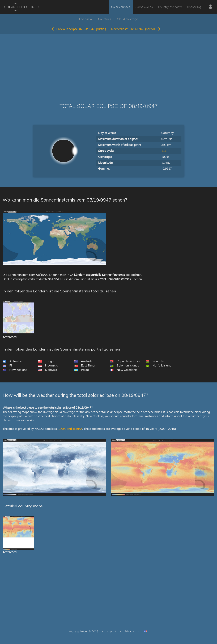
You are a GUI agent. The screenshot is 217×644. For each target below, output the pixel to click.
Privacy (129, 631)
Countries (105, 19)
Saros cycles (144, 7)
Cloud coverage (127, 19)
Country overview (170, 7)
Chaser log (194, 7)
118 (164, 151)
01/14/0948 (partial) (136, 29)
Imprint (111, 631)
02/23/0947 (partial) (79, 29)
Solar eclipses (121, 7)
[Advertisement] (109, 63)
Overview (86, 19)
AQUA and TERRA (70, 429)
